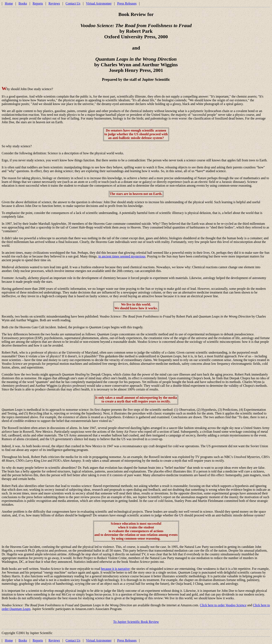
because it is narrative (115, 569)
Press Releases (127, 3)
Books (23, 3)
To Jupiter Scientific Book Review (136, 622)
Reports (38, 3)
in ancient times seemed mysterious (122, 256)
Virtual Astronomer (99, 3)
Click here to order (223, 605)
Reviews (54, 3)
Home (9, 3)
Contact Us (73, 3)
